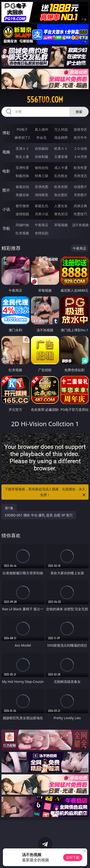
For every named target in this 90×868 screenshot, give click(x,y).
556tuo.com (45, 100)
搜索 (79, 112)
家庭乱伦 (42, 206)
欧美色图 (61, 187)
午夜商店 (42, 225)
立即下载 (73, 857)
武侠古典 (80, 206)
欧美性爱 (80, 168)
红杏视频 (22, 233)
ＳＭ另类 (80, 157)
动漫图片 (80, 187)
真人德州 (42, 129)
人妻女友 (61, 206)
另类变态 (80, 176)
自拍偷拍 (42, 148)
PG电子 (22, 129)
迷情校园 (22, 214)
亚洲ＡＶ (22, 148)
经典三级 (42, 176)
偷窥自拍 (22, 187)
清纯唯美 (42, 195)
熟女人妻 (22, 157)
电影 (6, 171)
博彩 (6, 133)
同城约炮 (22, 225)
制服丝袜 (22, 176)
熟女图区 (61, 195)
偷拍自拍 (42, 168)
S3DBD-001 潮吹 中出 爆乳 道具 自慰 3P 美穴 (39, 515)
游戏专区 (80, 129)
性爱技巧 (80, 214)
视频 (6, 152)
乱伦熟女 (61, 176)
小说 (6, 209)
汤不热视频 (80, 225)
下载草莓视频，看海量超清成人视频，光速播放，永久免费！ (46, 492)
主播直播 (61, 157)
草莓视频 (61, 225)
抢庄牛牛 (80, 137)
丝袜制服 (42, 157)
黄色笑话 (61, 214)
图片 (6, 190)
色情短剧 (42, 233)
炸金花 (42, 137)
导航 (6, 228)
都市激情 (22, 206)
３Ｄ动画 (80, 148)
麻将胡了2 (22, 137)
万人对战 (61, 129)
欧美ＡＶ (61, 148)
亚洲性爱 (22, 168)
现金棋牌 (61, 137)
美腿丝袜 (22, 195)
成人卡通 (61, 168)
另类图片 (80, 195)
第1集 (9, 508)
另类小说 (42, 214)
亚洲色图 (42, 187)
